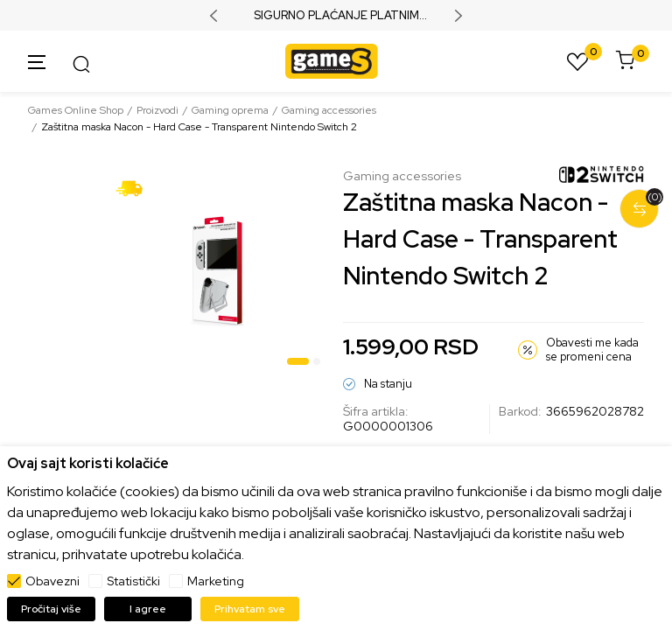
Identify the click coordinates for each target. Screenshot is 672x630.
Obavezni (52, 581)
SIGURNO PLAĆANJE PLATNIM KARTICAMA (336, 16)
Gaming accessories (329, 110)
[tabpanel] (218, 271)
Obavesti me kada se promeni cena (592, 350)
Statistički (133, 581)
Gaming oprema (230, 110)
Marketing (216, 581)
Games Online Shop (76, 110)
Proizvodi (157, 110)
